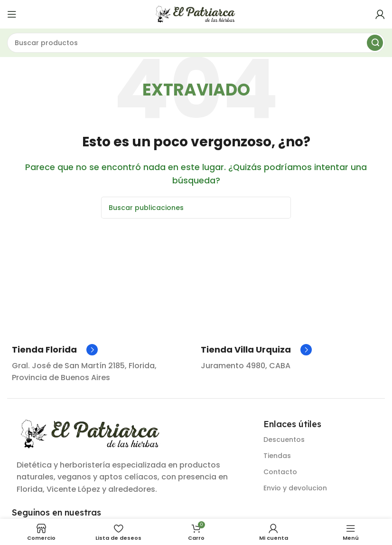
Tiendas (277, 456)
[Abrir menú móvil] (12, 14)
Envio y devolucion (295, 488)
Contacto (280, 472)
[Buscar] (196, 43)
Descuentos (284, 440)
